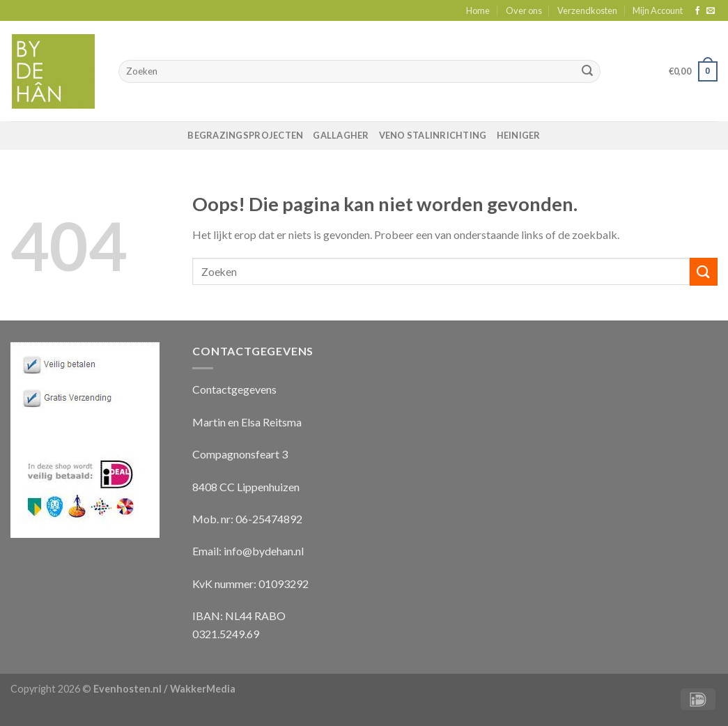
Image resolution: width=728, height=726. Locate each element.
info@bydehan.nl (264, 551)
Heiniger (519, 135)
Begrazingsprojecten (245, 135)
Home (478, 10)
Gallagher (341, 135)
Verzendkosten (587, 10)
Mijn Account (658, 10)
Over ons (524, 10)
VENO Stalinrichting (433, 135)
